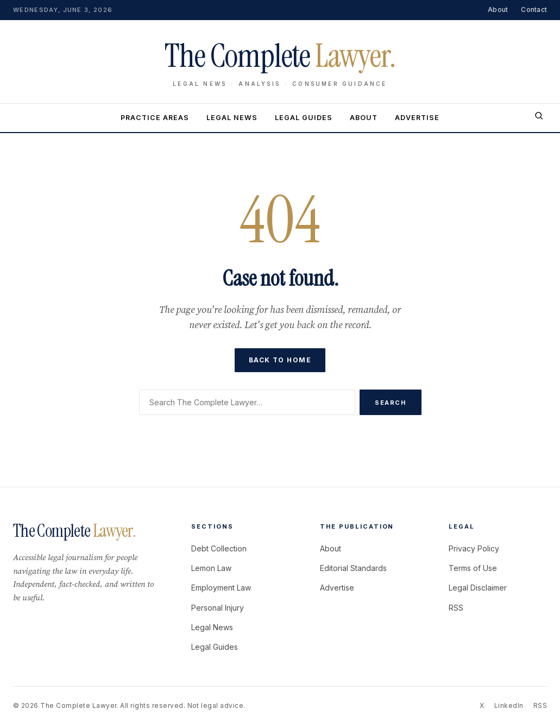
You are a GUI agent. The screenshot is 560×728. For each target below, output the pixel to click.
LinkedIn (509, 705)
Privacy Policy (474, 548)
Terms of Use (473, 568)
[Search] (539, 118)
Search (390, 403)
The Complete (74, 531)
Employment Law (221, 588)
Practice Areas (155, 118)
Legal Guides (304, 118)
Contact (534, 10)
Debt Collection (219, 548)
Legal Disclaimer (478, 588)
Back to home (280, 360)
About (498, 10)
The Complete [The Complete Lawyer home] (280, 56)
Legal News (232, 118)
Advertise (417, 118)
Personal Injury (218, 608)
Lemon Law (211, 568)
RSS (456, 608)
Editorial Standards (353, 568)
